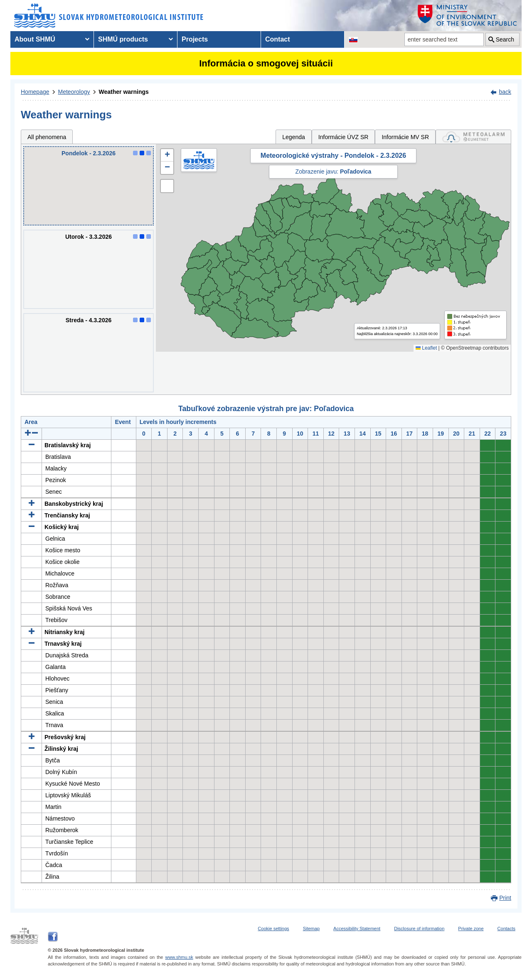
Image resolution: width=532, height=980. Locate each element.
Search (505, 39)
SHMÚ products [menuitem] (123, 39)
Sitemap (311, 929)
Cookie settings (273, 929)
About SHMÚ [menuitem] (35, 39)
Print (505, 898)
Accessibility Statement (357, 929)
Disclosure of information (419, 929)
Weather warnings (124, 92)
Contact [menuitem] (278, 39)
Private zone (471, 929)
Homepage (35, 92)
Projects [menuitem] (195, 39)
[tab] (473, 137)
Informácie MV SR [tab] (405, 137)
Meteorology (74, 92)
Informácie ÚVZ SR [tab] (344, 137)
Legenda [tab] (294, 137)
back (505, 92)
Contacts (506, 929)
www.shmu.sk (179, 957)
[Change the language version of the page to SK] (353, 39)
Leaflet (426, 348)
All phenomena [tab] (47, 137)
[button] (167, 155)
